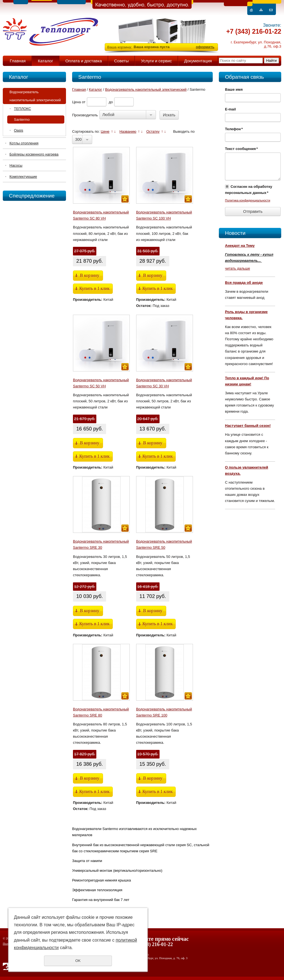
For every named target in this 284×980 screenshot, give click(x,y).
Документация (198, 61)
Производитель (85, 115)
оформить (205, 47)
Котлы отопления (24, 143)
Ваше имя (234, 89)
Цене (105, 131)
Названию (128, 131)
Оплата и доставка (84, 61)
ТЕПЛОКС (22, 109)
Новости (235, 233)
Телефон (234, 129)
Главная (18, 61)
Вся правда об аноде (244, 283)
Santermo (22, 120)
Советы (121, 61)
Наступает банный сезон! (248, 426)
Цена (76, 102)
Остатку (153, 131)
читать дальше (238, 268)
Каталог (46, 61)
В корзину (90, 275)
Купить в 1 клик (95, 288)
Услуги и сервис (156, 61)
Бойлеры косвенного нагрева (34, 154)
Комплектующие (23, 177)
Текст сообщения (241, 149)
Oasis (19, 130)
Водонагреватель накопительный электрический (35, 96)
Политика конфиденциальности (248, 200)
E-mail (230, 109)
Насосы (16, 165)
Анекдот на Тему (240, 246)
